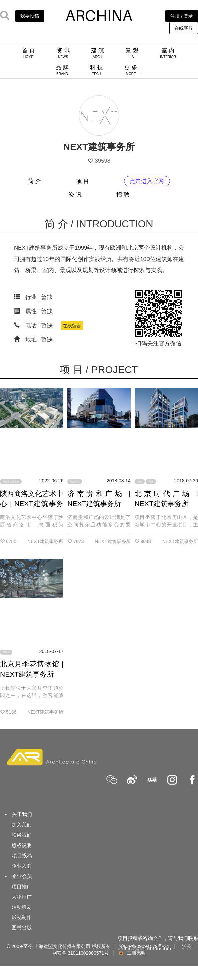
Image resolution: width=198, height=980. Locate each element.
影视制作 (22, 917)
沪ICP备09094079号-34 (144, 946)
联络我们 (22, 835)
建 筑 (97, 53)
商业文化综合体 (11, 482)
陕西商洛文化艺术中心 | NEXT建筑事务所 (32, 503)
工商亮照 (132, 953)
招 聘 (123, 195)
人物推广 (22, 897)
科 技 (96, 70)
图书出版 (22, 928)
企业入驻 (22, 866)
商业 (151, 482)
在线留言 (72, 326)
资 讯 (63, 53)
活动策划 (22, 907)
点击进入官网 (147, 181)
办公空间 (75, 482)
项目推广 (22, 886)
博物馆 (6, 652)
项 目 (82, 181)
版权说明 (22, 845)
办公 (140, 482)
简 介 (35, 181)
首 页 (29, 53)
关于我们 (22, 814)
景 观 (132, 53)
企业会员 (22, 876)
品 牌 (62, 70)
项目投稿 (22, 855)
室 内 (168, 53)
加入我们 (22, 825)
